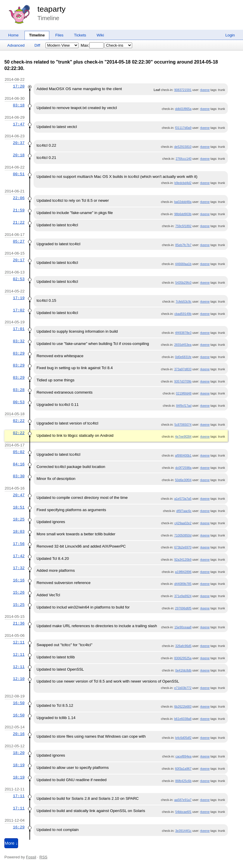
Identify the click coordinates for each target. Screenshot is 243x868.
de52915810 (183, 147)
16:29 (19, 827)
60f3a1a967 (183, 769)
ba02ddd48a (183, 202)
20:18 (19, 155)
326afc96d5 (183, 646)
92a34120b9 (183, 560)
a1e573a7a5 (183, 499)
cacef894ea (183, 756)
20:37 (19, 143)
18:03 (19, 532)
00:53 (19, 402)
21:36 (19, 623)
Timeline (37, 35)
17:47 (19, 124)
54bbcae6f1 (183, 812)
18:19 (19, 765)
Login (230, 35)
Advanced (16, 45)
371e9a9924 (183, 596)
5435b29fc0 (183, 283)
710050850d (183, 535)
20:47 (19, 495)
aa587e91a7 (183, 800)
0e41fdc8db (183, 670)
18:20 (19, 753)
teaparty (51, 9)
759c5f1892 (183, 226)
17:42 (19, 556)
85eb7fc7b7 (183, 245)
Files (59, 35)
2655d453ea (183, 345)
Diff (37, 45)
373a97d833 (183, 369)
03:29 (19, 353)
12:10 (19, 679)
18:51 (19, 507)
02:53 (19, 279)
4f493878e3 (183, 333)
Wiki (100, 35)
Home (13, 35)
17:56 (19, 544)
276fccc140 (184, 159)
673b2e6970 (183, 547)
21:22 (19, 222)
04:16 (19, 464)
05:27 (19, 241)
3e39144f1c (183, 831)
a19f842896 (183, 572)
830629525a (183, 658)
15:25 (19, 605)
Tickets (80, 35)
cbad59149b (183, 314)
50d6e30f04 (183, 480)
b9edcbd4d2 (183, 183)
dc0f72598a (183, 468)
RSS (43, 857)
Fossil (31, 857)
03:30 (19, 476)
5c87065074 (183, 425)
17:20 (19, 86)
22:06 (19, 198)
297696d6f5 (183, 608)
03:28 (19, 390)
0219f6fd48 (184, 393)
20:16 (19, 734)
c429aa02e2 (183, 523)
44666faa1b (183, 264)
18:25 (19, 519)
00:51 (19, 174)
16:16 (19, 580)
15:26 (19, 592)
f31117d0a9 (183, 128)
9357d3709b (183, 381)
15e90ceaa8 (183, 627)
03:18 (19, 105)
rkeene (205, 90)
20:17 (19, 260)
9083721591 (183, 90)
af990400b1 (183, 455)
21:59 (19, 210)
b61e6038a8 (183, 719)
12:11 (19, 642)
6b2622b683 (183, 706)
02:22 (19, 421)
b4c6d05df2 (183, 738)
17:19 (19, 298)
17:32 (19, 568)
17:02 (19, 310)
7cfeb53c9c (184, 301)
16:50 (19, 703)
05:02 (19, 452)
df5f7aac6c (184, 511)
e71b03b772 (183, 688)
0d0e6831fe (183, 357)
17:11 (19, 796)
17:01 (19, 329)
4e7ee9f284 (183, 436)
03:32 (19, 341)
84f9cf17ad (184, 406)
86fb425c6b (183, 781)
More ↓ (11, 843)
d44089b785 (183, 584)
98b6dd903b (183, 214)
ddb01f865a (183, 109)
